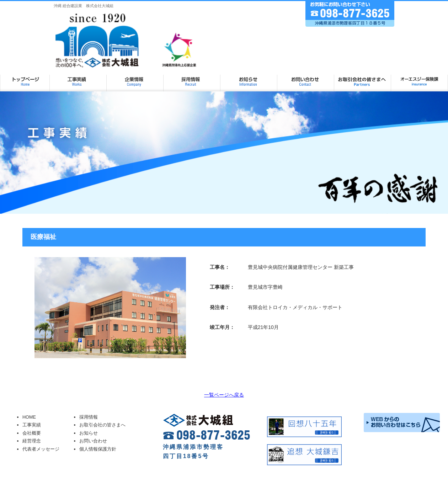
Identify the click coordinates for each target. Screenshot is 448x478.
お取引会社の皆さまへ (363, 79)
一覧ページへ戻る (224, 395)
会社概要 (32, 433)
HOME (29, 417)
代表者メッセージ (41, 449)
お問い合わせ (306, 79)
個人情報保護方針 (98, 449)
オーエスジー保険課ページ (420, 79)
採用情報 (192, 79)
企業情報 (135, 79)
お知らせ (249, 79)
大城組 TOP (25, 79)
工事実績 (78, 79)
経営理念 (32, 441)
